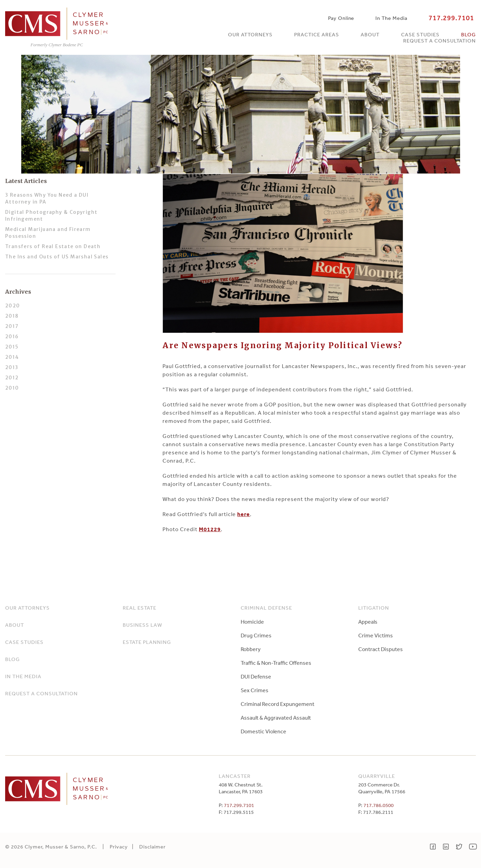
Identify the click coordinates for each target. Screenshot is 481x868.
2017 (12, 326)
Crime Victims (376, 635)
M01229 (210, 529)
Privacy (119, 847)
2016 (12, 337)
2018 (12, 316)
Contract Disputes (381, 649)
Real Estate (140, 608)
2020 (13, 306)
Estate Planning (147, 642)
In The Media (391, 18)
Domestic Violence (263, 731)
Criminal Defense (266, 608)
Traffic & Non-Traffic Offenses (276, 663)
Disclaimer (152, 847)
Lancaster (235, 776)
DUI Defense (256, 676)
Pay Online (341, 18)
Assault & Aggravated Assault (276, 718)
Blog (468, 34)
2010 (12, 388)
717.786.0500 (378, 805)
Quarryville (377, 776)
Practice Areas (317, 34)
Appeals (368, 622)
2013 (12, 367)
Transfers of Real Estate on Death (53, 246)
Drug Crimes (256, 635)
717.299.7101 (451, 18)
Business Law (142, 625)
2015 (12, 347)
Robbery (251, 649)
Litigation (374, 608)
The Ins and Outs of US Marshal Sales (57, 257)
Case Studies (420, 34)
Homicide (252, 622)
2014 (12, 357)
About (370, 34)
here (244, 514)
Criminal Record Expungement (278, 704)
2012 (12, 378)
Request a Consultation (440, 41)
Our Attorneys (250, 34)
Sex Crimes (255, 690)
